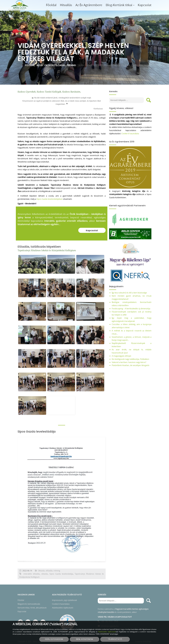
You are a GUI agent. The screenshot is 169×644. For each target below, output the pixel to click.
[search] (151, 100)
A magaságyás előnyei (124, 356)
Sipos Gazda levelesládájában (50, 206)
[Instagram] (43, 620)
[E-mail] (28, 620)
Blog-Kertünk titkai (120, 5)
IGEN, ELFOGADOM (54, 639)
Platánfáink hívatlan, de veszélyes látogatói (133, 365)
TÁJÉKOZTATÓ (115, 639)
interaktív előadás (32, 581)
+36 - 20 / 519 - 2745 (109, 619)
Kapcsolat (145, 5)
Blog (40, 65)
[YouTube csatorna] (35, 620)
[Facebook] (20, 620)
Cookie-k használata (132, 134)
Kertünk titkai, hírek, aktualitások (32, 605)
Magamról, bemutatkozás (29, 602)
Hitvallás (66, 5)
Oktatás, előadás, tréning (60, 65)
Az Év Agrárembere (89, 5)
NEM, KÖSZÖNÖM (85, 639)
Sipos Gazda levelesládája (61, 581)
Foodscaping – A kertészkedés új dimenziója (133, 309)
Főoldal (51, 5)
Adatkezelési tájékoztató (63, 605)
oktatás (45, 581)
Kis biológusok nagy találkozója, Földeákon (133, 359)
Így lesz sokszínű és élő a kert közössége (132, 293)
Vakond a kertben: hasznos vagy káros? (131, 362)
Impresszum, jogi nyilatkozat (64, 598)
